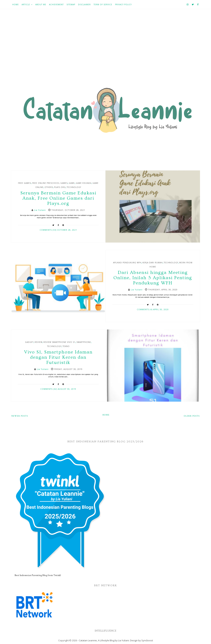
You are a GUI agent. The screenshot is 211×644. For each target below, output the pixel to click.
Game (72, 183)
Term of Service (103, 5)
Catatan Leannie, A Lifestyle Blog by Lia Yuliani (104, 640)
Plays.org (60, 187)
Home (16, 5)
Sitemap (71, 5)
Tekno (66, 346)
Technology (74, 187)
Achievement (56, 5)
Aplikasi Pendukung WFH (127, 263)
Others (49, 187)
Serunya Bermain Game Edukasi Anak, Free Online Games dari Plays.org (58, 198)
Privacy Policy (123, 5)
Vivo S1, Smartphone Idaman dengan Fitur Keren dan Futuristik (58, 357)
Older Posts (192, 416)
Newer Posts (20, 416)
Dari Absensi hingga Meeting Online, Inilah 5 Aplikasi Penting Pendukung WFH (153, 278)
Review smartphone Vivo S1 (59, 342)
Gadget (29, 342)
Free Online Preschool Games (50, 183)
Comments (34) (48, 230)
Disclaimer (84, 5)
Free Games (25, 183)
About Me (41, 5)
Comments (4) (145, 309)
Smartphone (84, 342)
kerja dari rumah (153, 263)
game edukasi (84, 183)
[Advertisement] (105, 49)
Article (26, 5)
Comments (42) (49, 389)
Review (39, 342)
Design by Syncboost (141, 640)
